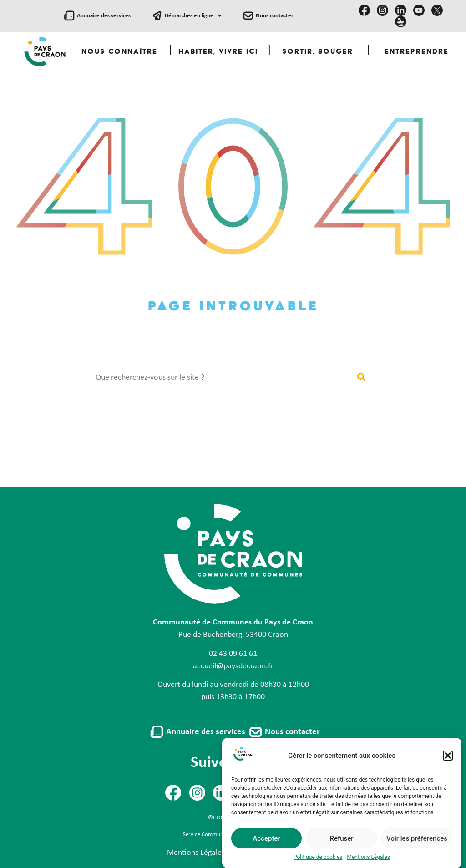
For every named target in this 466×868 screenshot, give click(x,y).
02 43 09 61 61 (233, 654)
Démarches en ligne (193, 16)
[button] (448, 766)
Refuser (341, 849)
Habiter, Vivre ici (218, 52)
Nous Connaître (119, 52)
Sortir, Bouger (318, 52)
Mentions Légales (196, 853)
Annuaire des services (104, 16)
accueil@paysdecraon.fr (233, 666)
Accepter (266, 849)
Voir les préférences (417, 849)
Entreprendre (417, 52)
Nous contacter (275, 16)
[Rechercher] (361, 378)
